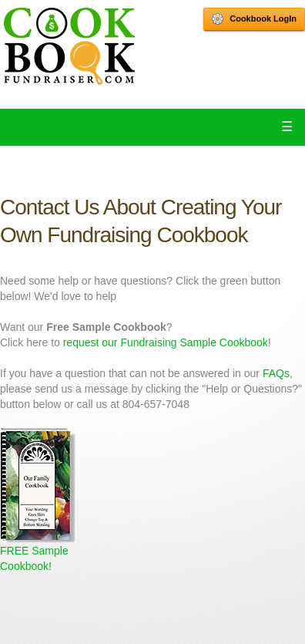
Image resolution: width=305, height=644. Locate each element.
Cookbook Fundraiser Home (69, 46)
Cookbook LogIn (254, 19)
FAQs (276, 373)
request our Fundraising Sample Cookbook (166, 342)
